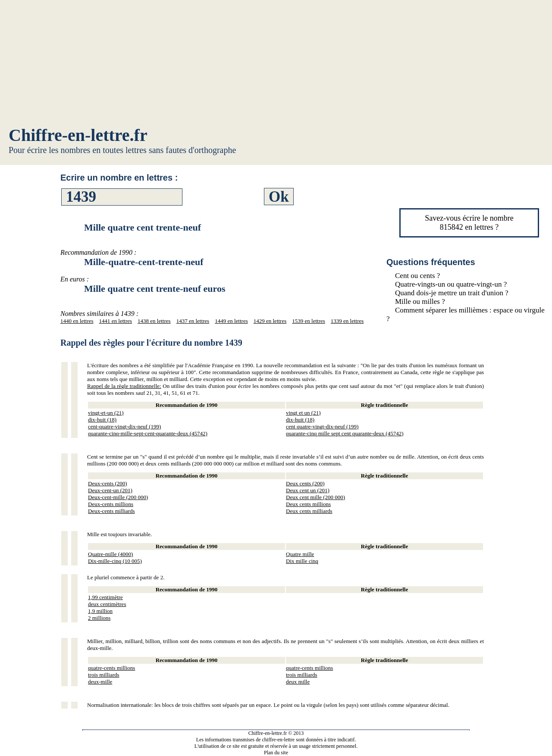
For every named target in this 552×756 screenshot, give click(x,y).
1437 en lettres (193, 321)
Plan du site (276, 753)
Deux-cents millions (111, 504)
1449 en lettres (231, 321)
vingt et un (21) (303, 413)
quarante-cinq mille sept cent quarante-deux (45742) (345, 433)
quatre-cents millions (111, 668)
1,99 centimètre (105, 597)
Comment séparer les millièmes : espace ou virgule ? (466, 314)
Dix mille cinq (302, 561)
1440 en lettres (77, 321)
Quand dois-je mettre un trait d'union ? (452, 293)
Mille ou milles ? (420, 301)
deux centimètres (107, 604)
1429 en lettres (270, 321)
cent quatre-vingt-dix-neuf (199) (322, 426)
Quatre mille (300, 554)
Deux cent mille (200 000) (315, 497)
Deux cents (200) (305, 483)
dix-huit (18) (102, 420)
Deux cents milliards (309, 511)
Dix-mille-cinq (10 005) (115, 561)
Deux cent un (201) (308, 490)
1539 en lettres (309, 321)
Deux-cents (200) (108, 483)
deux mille (298, 682)
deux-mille (100, 682)
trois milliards (104, 675)
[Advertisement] (276, 65)
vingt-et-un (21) (106, 413)
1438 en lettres (154, 321)
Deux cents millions (308, 504)
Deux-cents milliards (111, 511)
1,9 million (100, 611)
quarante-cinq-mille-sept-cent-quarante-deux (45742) (148, 433)
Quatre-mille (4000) (110, 554)
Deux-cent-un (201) (110, 490)
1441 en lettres (116, 321)
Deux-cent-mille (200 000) (118, 497)
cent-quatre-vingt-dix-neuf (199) (124, 426)
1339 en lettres (347, 321)
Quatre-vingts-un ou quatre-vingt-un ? (451, 284)
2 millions (99, 618)
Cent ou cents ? (417, 276)
